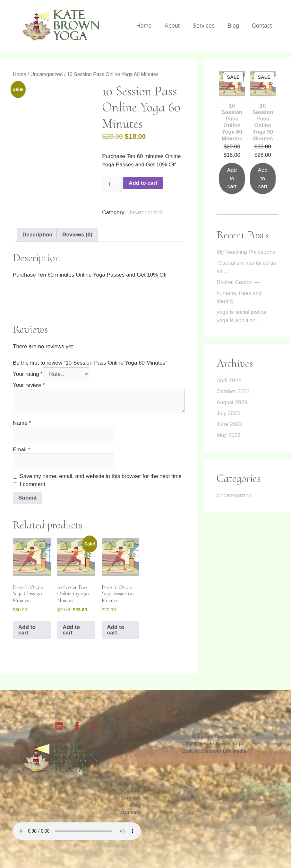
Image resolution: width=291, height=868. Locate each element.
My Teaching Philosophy (246, 252)
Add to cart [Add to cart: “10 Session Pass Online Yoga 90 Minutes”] (263, 178)
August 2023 (232, 402)
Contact (262, 26)
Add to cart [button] (27, 630)
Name (22, 423)
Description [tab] (38, 235)
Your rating (28, 374)
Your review (29, 385)
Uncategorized (47, 74)
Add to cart (143, 183)
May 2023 (229, 435)
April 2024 (229, 381)
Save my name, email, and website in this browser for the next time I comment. (101, 480)
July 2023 (228, 413)
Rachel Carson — (238, 282)
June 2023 (229, 424)
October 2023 (233, 391)
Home (144, 26)
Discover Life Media (224, 751)
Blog (233, 26)
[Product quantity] (112, 185)
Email (21, 450)
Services (204, 26)
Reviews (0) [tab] (77, 235)
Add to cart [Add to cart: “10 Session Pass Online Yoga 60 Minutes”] (232, 178)
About (172, 26)
